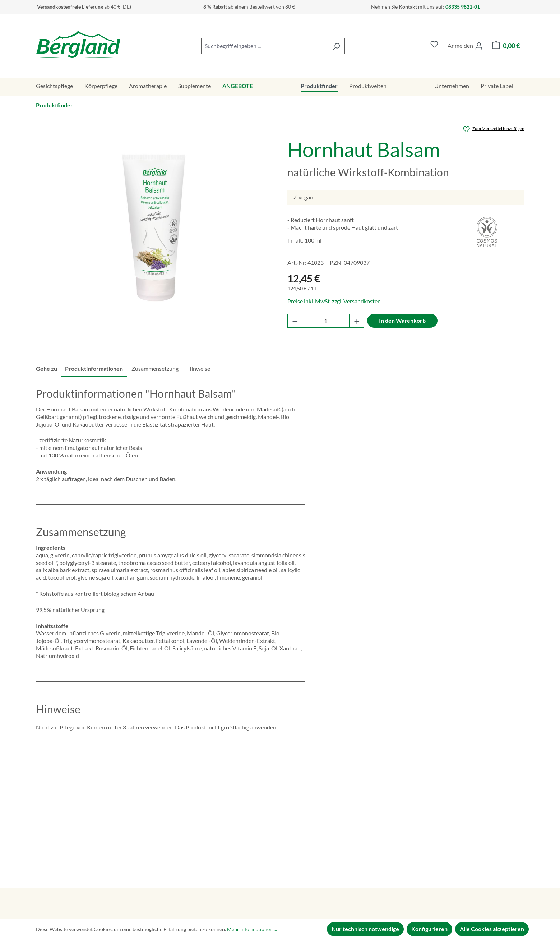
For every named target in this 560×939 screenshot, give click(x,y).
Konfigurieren (429, 929)
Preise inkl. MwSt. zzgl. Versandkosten (334, 301)
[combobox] (265, 46)
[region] (154, 228)
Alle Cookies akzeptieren (492, 929)
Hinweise (199, 369)
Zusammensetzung (155, 369)
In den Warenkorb (402, 320)
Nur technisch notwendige (365, 929)
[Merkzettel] (434, 46)
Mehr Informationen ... (252, 929)
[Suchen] (336, 46)
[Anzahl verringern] (295, 321)
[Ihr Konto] (465, 46)
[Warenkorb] (506, 46)
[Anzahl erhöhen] (357, 321)
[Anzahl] (326, 321)
